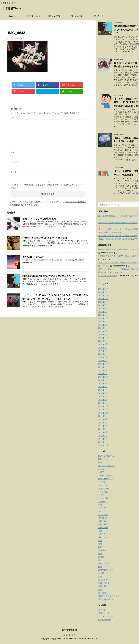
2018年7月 (103, 390)
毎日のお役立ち (105, 563)
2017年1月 (103, 442)
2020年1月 (103, 361)
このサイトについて (33, 16)
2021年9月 (103, 321)
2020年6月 (103, 344)
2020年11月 (103, 338)
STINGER (94, 639)
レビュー (102, 511)
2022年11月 (103, 299)
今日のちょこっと (106, 521)
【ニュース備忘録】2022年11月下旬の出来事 (118, 236)
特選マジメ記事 (54, 16)
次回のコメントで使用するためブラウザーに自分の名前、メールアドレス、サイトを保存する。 (47, 187)
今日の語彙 (103, 528)
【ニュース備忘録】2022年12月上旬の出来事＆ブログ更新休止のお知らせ (126, 102)
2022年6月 (103, 308)
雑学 (100, 590)
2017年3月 (103, 436)
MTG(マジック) (105, 459)
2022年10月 (103, 302)
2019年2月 (103, 374)
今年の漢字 (103, 518)
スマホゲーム (104, 489)
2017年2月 (103, 439)
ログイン (102, 610)
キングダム (103, 485)
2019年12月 (103, 364)
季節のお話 (103, 537)
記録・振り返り (105, 583)
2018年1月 (103, 403)
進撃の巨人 (103, 586)
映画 (100, 554)
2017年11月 (103, 409)
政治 (100, 547)
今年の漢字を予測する (108, 276)
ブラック (102, 502)
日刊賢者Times (11, 9)
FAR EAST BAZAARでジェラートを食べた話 (45, 238)
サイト (14, 172)
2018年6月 (103, 393)
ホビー (101, 505)
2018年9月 (103, 383)
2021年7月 (103, 325)
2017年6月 (103, 426)
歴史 (100, 560)
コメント (15, 118)
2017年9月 (103, 416)
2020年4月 (103, 351)
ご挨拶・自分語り (106, 475)
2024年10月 (103, 289)
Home (11, 16)
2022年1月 (103, 312)
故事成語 (102, 550)
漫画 (100, 567)
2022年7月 (103, 305)
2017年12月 (103, 406)
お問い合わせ (98, 16)
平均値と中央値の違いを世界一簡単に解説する (118, 249)
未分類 (101, 557)
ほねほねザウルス (106, 479)
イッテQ (102, 482)
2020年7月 (103, 341)
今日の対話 (103, 524)
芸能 (100, 577)
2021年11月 (103, 315)
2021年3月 (103, 331)
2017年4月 (103, 432)
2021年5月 (103, 328)
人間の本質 (103, 515)
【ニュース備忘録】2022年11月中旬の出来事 (118, 239)
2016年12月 (103, 445)
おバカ (101, 469)
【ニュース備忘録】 (107, 466)
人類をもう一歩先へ (69, 635)
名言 (100, 531)
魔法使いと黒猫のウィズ (109, 596)
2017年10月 (103, 413)
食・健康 (102, 593)
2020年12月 (103, 334)
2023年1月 (103, 292)
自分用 (101, 573)
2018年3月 (103, 396)
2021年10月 (103, 318)
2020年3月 (103, 354)
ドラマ (101, 495)
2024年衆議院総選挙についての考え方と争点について (49, 276)
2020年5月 (103, 348)
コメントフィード (106, 616)
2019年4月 (103, 370)
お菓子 (101, 472)
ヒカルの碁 (103, 498)
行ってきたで (104, 580)
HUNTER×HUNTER (107, 456)
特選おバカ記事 (76, 16)
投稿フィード (104, 613)
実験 (100, 544)
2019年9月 (103, 367)
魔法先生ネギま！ (106, 599)
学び (100, 541)
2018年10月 (103, 380)
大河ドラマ (103, 534)
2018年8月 (103, 387)
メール (14, 162)
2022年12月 (103, 295)
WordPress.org (105, 620)
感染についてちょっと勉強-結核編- (39, 219)
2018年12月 (103, 377)
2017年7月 (103, 422)
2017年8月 (103, 419)
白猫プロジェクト (106, 570)
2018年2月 (103, 400)
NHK (100, 462)
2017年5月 (103, 429)
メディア (102, 508)
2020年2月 (103, 357)
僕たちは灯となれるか (33, 257)
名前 (13, 152)
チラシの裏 (103, 492)
